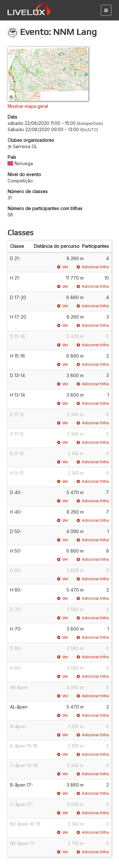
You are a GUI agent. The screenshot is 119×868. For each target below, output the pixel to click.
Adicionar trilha (93, 267)
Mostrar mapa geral (28, 106)
